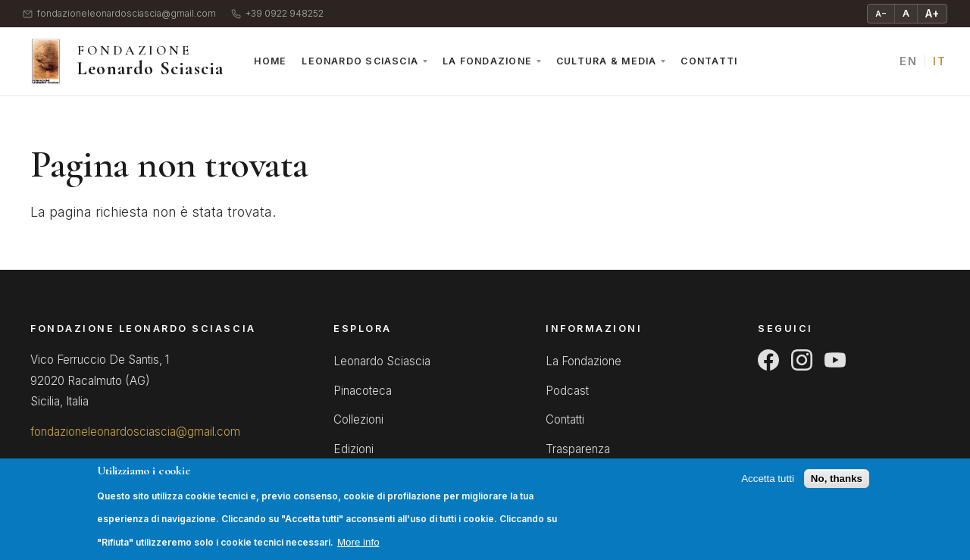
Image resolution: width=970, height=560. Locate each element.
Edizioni (354, 449)
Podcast (567, 391)
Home (270, 61)
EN (908, 61)
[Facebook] (768, 360)
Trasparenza (578, 449)
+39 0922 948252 (277, 14)
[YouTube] (835, 360)
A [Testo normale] (906, 13)
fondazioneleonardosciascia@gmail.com (119, 14)
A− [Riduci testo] (881, 14)
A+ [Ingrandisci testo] (932, 13)
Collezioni (358, 419)
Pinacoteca (363, 391)
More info (358, 551)
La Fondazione (487, 61)
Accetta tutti (768, 487)
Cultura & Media (606, 61)
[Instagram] (802, 360)
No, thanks (837, 487)
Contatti (709, 61)
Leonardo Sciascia (360, 61)
